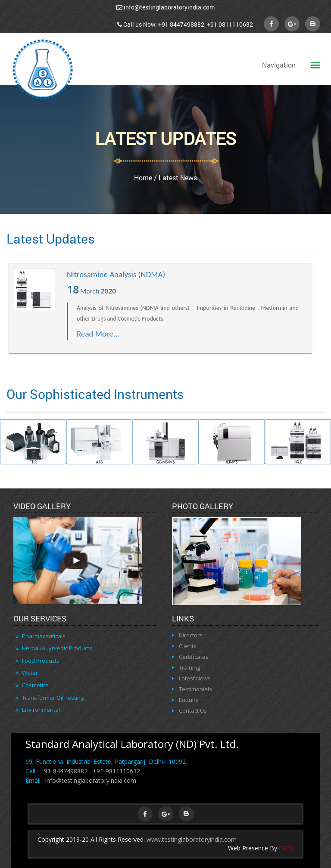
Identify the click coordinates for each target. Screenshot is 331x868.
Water (30, 673)
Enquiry (189, 700)
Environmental (41, 710)
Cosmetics (35, 685)
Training (189, 667)
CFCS (286, 848)
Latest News (195, 678)
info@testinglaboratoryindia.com (169, 7)
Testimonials (195, 689)
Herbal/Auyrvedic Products (57, 648)
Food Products (41, 661)
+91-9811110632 (116, 771)
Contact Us (193, 710)
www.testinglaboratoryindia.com (192, 839)
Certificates (194, 657)
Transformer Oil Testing (53, 698)
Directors (191, 635)
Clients (188, 646)
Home (143, 178)
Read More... (98, 334)
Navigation (279, 65)
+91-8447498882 (64, 771)
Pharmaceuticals (44, 636)
